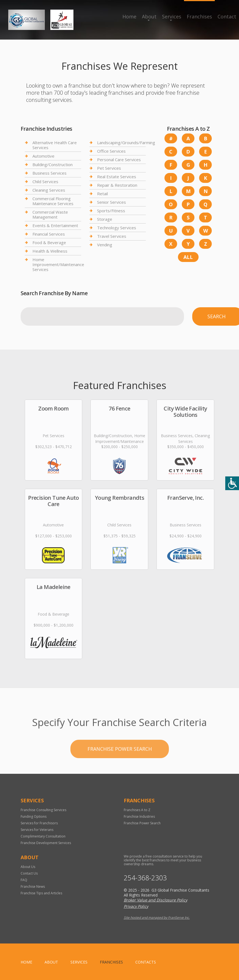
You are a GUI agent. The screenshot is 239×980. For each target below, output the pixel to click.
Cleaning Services (49, 190)
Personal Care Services (119, 160)
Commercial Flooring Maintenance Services (53, 201)
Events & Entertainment (55, 225)
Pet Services (109, 168)
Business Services (50, 173)
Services (172, 16)
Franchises (199, 16)
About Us (28, 867)
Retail (102, 194)
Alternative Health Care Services (55, 145)
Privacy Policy (136, 906)
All (188, 257)
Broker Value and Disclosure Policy (156, 900)
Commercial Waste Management (50, 214)
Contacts (146, 962)
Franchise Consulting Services (43, 810)
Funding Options (34, 816)
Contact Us (29, 873)
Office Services (111, 151)
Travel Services (112, 236)
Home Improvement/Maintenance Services (58, 264)
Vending (105, 245)
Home (129, 16)
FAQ (24, 880)
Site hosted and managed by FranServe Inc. (157, 918)
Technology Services (117, 228)
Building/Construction (53, 164)
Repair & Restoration (117, 185)
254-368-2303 (145, 878)
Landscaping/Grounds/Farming (126, 143)
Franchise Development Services (46, 843)
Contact (227, 16)
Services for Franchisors (39, 823)
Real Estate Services (117, 177)
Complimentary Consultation (43, 836)
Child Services (45, 182)
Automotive (43, 156)
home (26, 962)
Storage (105, 219)
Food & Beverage (49, 242)
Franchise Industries (139, 816)
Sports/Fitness (111, 211)
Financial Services (49, 234)
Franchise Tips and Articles (41, 893)
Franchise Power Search (120, 772)
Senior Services (112, 202)
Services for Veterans (37, 830)
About (149, 16)
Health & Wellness (50, 251)
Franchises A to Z (137, 810)
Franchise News (33, 887)
